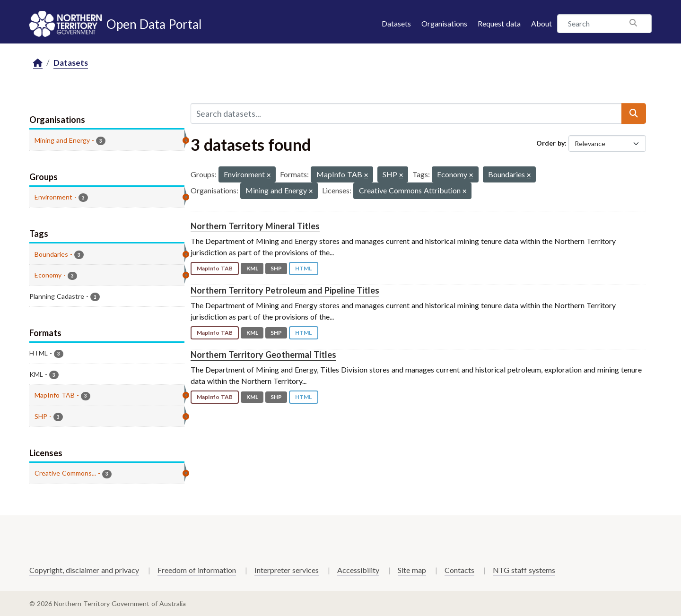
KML (252, 268)
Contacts (459, 570)
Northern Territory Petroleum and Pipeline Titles (285, 290)
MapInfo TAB (215, 268)
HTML (303, 268)
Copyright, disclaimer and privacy (84, 570)
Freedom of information (197, 570)
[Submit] (634, 113)
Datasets (396, 23)
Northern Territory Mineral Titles (255, 226)
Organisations (444, 23)
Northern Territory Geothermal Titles (263, 355)
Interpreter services (287, 570)
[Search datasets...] (406, 113)
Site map (412, 570)
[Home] (38, 63)
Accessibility (358, 570)
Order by (550, 143)
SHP (276, 268)
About (541, 23)
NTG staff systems (524, 570)
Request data (499, 23)
